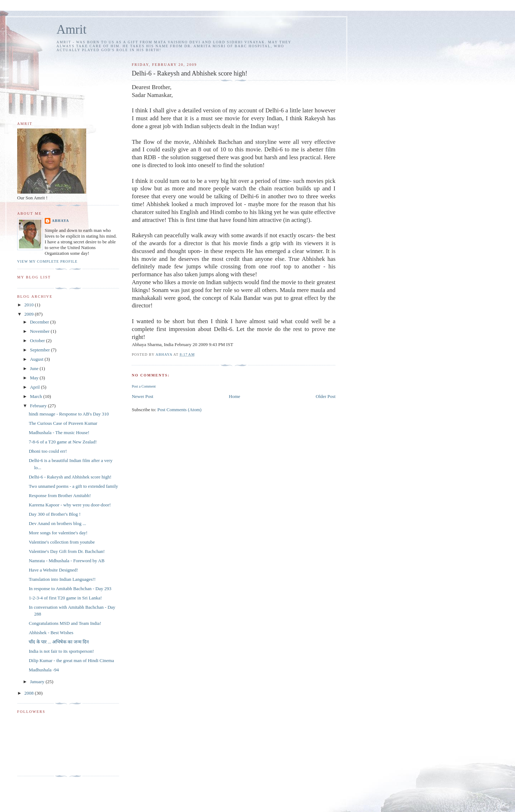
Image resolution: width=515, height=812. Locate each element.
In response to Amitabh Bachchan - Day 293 (70, 589)
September (41, 350)
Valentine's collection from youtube (62, 542)
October (38, 341)
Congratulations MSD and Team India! (65, 623)
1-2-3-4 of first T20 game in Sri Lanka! (65, 598)
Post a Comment (144, 386)
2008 (30, 693)
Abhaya (60, 221)
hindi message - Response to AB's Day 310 (69, 414)
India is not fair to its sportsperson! (61, 651)
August (37, 359)
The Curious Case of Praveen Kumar (63, 423)
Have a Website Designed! (53, 570)
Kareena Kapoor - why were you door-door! (70, 505)
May (35, 378)
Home (235, 396)
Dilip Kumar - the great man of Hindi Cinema (71, 660)
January (38, 682)
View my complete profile (47, 261)
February (39, 406)
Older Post (326, 396)
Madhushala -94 (44, 670)
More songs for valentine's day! (58, 533)
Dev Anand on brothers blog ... (57, 523)
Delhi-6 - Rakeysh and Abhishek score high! (70, 477)
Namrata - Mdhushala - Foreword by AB (67, 561)
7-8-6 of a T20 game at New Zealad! (63, 442)
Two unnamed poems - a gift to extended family (73, 486)
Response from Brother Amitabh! (60, 495)
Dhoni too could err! (48, 451)
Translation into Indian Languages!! (62, 579)
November (40, 331)
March (37, 396)
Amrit (72, 30)
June (35, 368)
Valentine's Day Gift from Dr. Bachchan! (67, 551)
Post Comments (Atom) (180, 410)
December (40, 322)
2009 (30, 314)
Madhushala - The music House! (59, 432)
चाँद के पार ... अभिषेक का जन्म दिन (59, 642)
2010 (30, 305)
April (36, 387)
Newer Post (142, 396)
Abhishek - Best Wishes (51, 633)
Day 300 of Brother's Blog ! (55, 514)
